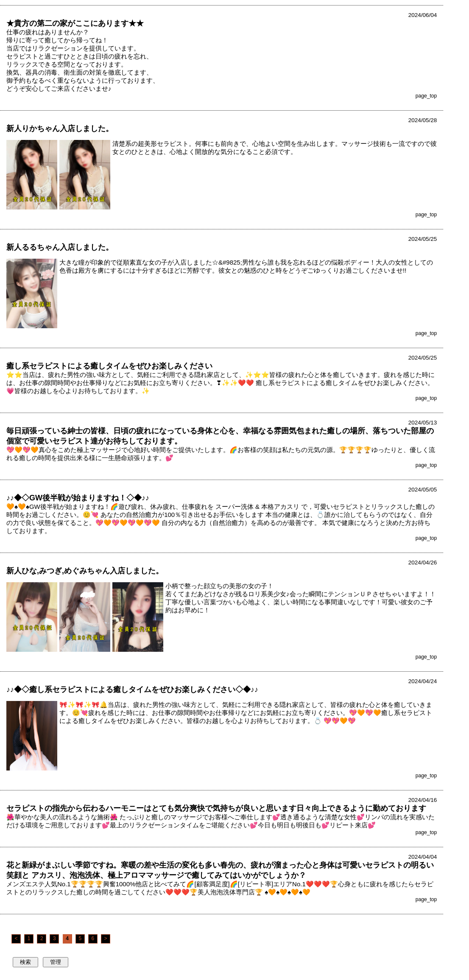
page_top (426, 96)
